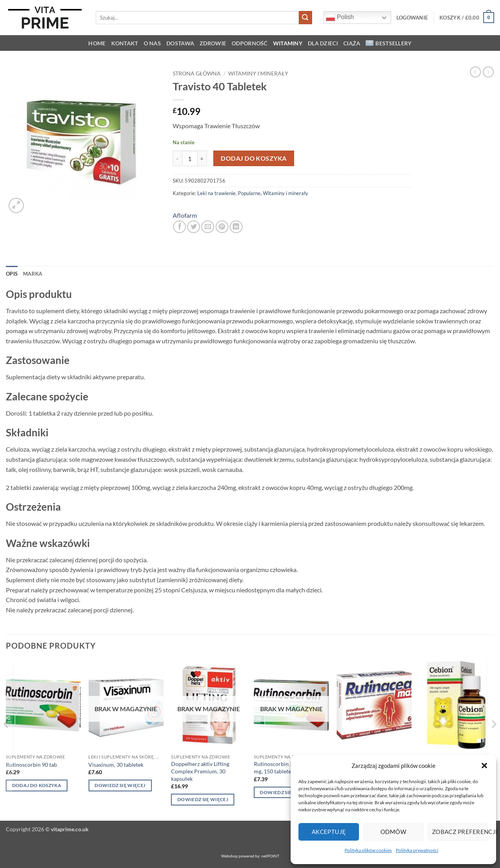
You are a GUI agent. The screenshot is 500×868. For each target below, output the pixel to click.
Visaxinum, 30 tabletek (116, 765)
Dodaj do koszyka (254, 158)
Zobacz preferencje (460, 832)
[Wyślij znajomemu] (208, 227)
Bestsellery (388, 43)
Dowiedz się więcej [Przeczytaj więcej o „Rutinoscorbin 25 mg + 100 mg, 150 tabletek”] (285, 792)
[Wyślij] (305, 18)
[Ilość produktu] (190, 158)
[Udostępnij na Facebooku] (179, 227)
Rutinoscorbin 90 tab (31, 765)
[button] (484, 766)
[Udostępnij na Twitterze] (194, 227)
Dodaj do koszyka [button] (37, 785)
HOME (97, 43)
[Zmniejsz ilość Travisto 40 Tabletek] (177, 158)
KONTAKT (125, 43)
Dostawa (180, 43)
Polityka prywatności (417, 850)
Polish (340, 18)
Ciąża (352, 43)
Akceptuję (329, 832)
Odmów (393, 832)
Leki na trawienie (216, 193)
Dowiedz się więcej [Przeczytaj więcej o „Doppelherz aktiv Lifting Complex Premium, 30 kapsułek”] (203, 799)
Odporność (250, 43)
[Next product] (475, 72)
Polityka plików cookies (368, 850)
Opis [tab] (12, 274)
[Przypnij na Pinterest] (222, 227)
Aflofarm (185, 215)
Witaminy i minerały (258, 74)
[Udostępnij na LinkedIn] (236, 227)
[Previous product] (488, 72)
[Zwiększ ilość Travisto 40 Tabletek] (202, 158)
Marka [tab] (33, 274)
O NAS (152, 43)
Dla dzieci (323, 43)
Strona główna (197, 74)
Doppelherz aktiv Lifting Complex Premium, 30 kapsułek (200, 771)
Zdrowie (213, 43)
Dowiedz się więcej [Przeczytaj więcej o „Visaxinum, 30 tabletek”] (120, 785)
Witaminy (288, 43)
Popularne (249, 193)
